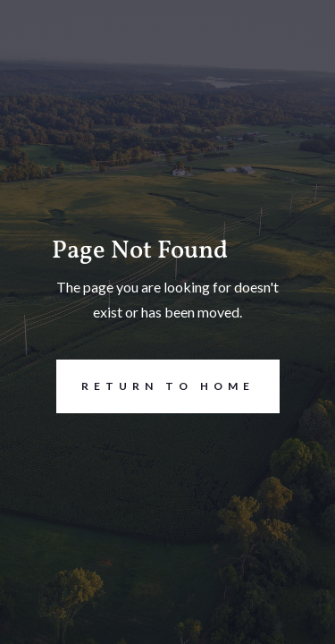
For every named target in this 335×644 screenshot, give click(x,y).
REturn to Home (155, 386)
